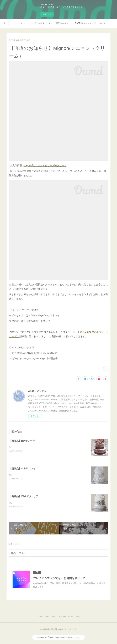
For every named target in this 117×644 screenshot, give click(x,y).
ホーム (7, 23)
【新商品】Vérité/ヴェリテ (24, 497)
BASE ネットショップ (85, 23)
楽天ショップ (62, 23)
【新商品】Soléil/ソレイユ (23, 469)
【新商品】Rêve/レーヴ (22, 441)
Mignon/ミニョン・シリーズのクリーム (45, 165)
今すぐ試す (47, 14)
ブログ (102, 23)
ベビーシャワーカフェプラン (42, 23)
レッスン (21, 23)
